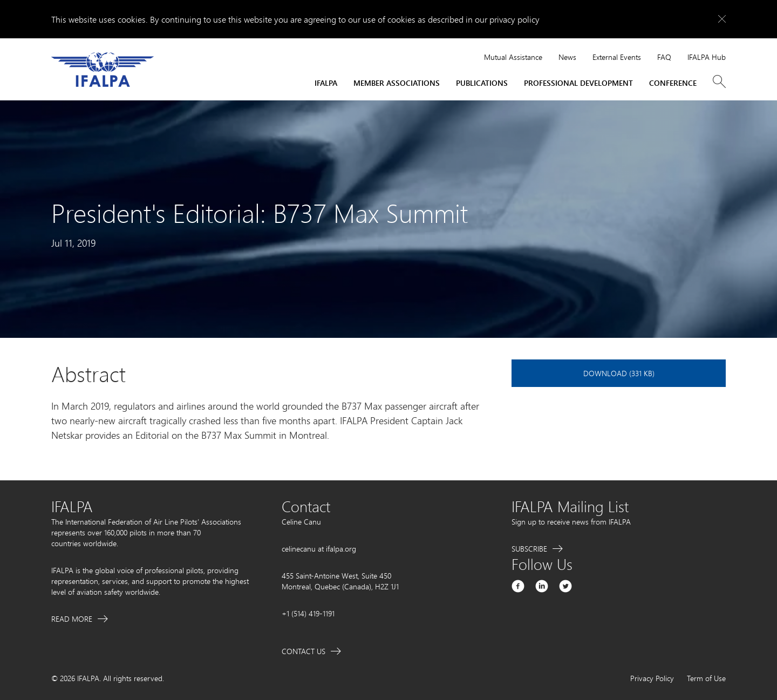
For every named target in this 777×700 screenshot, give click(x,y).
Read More (72, 619)
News (567, 57)
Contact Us (304, 651)
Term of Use (706, 678)
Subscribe (529, 549)
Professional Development (578, 83)
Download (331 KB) (619, 373)
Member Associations (397, 83)
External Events (617, 57)
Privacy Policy (652, 678)
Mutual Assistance (513, 57)
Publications (482, 83)
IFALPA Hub (707, 57)
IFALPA (326, 83)
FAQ (664, 57)
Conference (673, 83)
